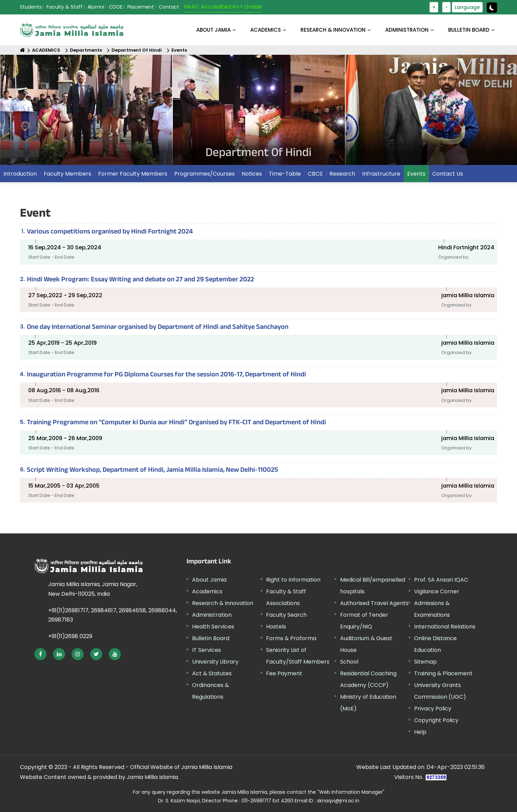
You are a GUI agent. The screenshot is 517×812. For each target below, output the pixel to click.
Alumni (96, 7)
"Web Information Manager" (351, 792)
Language (467, 7)
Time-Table (285, 174)
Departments (86, 50)
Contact (169, 7)
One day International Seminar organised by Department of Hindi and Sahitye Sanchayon (158, 328)
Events (179, 50)
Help (420, 732)
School (349, 662)
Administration (212, 615)
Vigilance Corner (437, 591)
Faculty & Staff (65, 7)
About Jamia (213, 30)
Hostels (276, 627)
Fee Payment (284, 673)
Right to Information (293, 580)
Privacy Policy (433, 709)
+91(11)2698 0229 (70, 636)
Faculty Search (286, 615)
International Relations (445, 627)
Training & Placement (443, 673)
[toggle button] (492, 8)
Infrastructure (381, 174)
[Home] (23, 50)
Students (31, 7)
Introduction (20, 174)
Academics (207, 591)
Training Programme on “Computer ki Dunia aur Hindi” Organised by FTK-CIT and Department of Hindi (176, 423)
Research (342, 174)
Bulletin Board (211, 638)
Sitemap (425, 662)
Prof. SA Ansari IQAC (441, 580)
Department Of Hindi (137, 50)
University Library (215, 662)
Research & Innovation (223, 603)
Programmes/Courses (204, 174)
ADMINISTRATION (407, 30)
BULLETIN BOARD (469, 30)
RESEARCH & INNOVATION (333, 30)
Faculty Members (67, 174)
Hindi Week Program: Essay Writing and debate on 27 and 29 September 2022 (140, 280)
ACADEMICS (266, 30)
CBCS (315, 174)
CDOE (116, 7)
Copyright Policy (436, 720)
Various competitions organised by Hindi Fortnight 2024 (110, 232)
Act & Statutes (212, 673)
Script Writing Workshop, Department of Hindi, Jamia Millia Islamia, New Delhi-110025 (152, 471)
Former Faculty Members (133, 174)
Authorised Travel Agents (374, 603)
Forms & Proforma (291, 638)
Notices (252, 174)
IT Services (207, 650)
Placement (141, 7)
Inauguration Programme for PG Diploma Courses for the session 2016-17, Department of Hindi (166, 375)
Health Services (213, 627)
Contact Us (448, 174)
